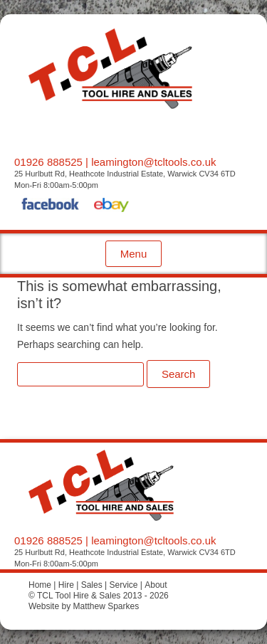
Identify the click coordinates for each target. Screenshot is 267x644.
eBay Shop (111, 206)
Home (40, 585)
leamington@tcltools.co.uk (153, 162)
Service (123, 585)
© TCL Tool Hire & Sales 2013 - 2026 (99, 596)
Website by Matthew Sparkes (84, 606)
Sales (92, 585)
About (156, 585)
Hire (66, 585)
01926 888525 (48, 162)
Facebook (51, 206)
